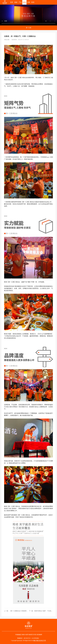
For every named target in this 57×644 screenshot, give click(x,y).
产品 (20, 2)
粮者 (16, 2)
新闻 (24, 2)
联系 (33, 2)
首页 (12, 2)
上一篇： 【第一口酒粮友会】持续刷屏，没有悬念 (16, 611)
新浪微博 (39, 635)
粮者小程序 (25, 635)
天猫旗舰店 (18, 635)
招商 (29, 2)
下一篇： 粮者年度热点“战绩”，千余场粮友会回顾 (41, 611)
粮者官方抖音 (33, 635)
